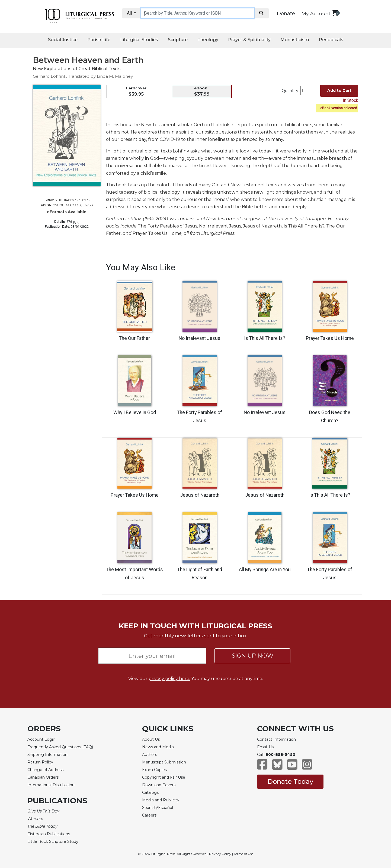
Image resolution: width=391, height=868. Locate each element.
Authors (150, 755)
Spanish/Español (158, 808)
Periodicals (331, 40)
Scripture (178, 40)
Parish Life (99, 40)
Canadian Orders (43, 777)
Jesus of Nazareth (200, 495)
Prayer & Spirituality (249, 40)
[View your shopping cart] (335, 13)
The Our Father (134, 338)
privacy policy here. (169, 679)
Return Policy (40, 762)
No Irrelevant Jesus (200, 338)
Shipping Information (47, 755)
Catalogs (150, 792)
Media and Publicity (161, 800)
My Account (316, 13)
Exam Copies (154, 770)
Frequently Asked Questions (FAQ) (60, 747)
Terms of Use (243, 854)
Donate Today (290, 781)
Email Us (265, 747)
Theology (208, 40)
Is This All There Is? (265, 338)
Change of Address (45, 770)
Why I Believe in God (135, 412)
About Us (151, 739)
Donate (286, 14)
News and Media (158, 747)
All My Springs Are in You (265, 570)
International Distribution (51, 785)
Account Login (41, 739)
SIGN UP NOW (253, 656)
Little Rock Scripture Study (53, 841)
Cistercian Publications (49, 834)
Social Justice (63, 40)
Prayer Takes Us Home (330, 338)
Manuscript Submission (164, 762)
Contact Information (276, 739)
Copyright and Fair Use (164, 777)
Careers (149, 815)
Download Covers (159, 785)
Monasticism (295, 40)
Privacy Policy (220, 854)
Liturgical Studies (139, 40)
